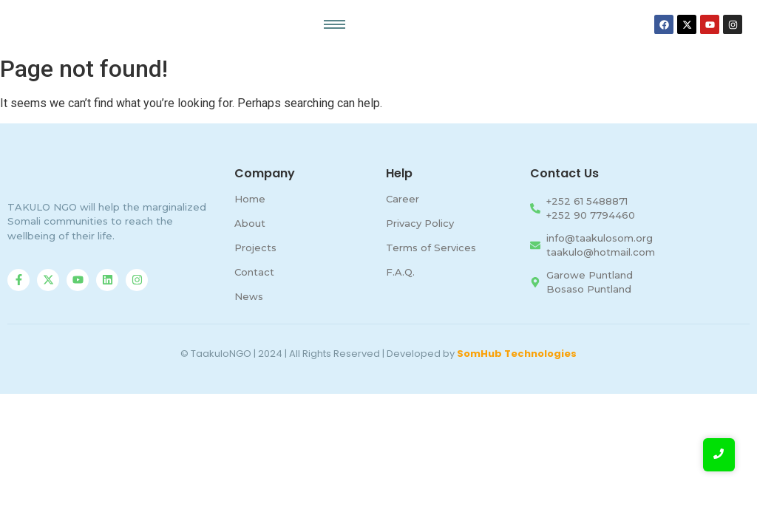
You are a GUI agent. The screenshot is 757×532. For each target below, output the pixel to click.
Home (250, 199)
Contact (254, 272)
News (249, 296)
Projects (255, 248)
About (250, 223)
